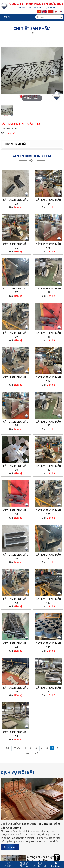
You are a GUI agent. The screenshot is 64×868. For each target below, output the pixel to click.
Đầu (8, 748)
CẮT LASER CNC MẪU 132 (48, 379)
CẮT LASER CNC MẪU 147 (48, 690)
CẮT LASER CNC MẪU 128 (48, 290)
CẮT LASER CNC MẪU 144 (16, 645)
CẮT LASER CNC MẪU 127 (16, 290)
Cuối (36, 753)
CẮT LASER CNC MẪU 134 (16, 423)
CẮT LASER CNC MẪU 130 (48, 335)
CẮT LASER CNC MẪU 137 (48, 468)
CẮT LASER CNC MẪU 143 (48, 601)
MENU (6, 17)
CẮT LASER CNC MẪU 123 (16, 202)
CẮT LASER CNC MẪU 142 (16, 601)
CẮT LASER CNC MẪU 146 (16, 690)
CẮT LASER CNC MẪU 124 (48, 202)
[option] (32, 71)
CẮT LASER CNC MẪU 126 (48, 246)
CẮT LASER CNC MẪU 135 (48, 423)
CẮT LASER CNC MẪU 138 (16, 512)
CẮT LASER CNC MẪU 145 (48, 645)
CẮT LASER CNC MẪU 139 (48, 512)
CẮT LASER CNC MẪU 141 (48, 557)
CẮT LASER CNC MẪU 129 (16, 335)
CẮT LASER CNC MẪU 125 (16, 246)
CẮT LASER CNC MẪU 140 (16, 557)
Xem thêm (10, 847)
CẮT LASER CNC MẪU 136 (16, 468)
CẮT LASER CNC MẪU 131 (16, 379)
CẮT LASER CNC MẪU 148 (16, 734)
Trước (17, 748)
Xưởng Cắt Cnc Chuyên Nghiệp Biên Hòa (41, 859)
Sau (28, 753)
